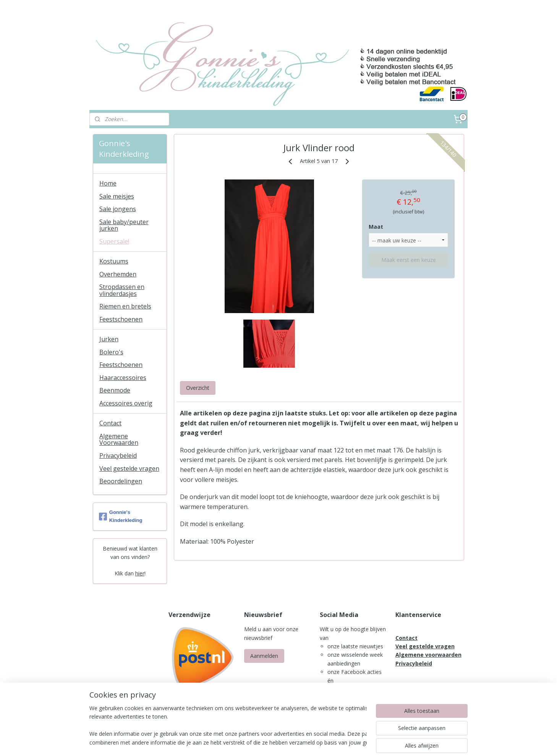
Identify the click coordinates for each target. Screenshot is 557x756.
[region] (228, 726)
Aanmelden (264, 656)
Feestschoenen (121, 319)
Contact (110, 423)
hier (140, 573)
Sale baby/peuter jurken (124, 225)
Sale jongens (118, 209)
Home (108, 183)
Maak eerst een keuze (409, 260)
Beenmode (115, 390)
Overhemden (118, 274)
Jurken (109, 339)
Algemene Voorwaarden (119, 439)
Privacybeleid (118, 456)
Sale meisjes (117, 196)
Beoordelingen (121, 481)
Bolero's (111, 352)
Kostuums (114, 261)
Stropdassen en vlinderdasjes (122, 290)
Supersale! (114, 241)
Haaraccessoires (123, 378)
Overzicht (198, 388)
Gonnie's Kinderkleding (121, 516)
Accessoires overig (126, 403)
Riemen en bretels (125, 306)
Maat (376, 227)
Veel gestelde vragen (129, 468)
